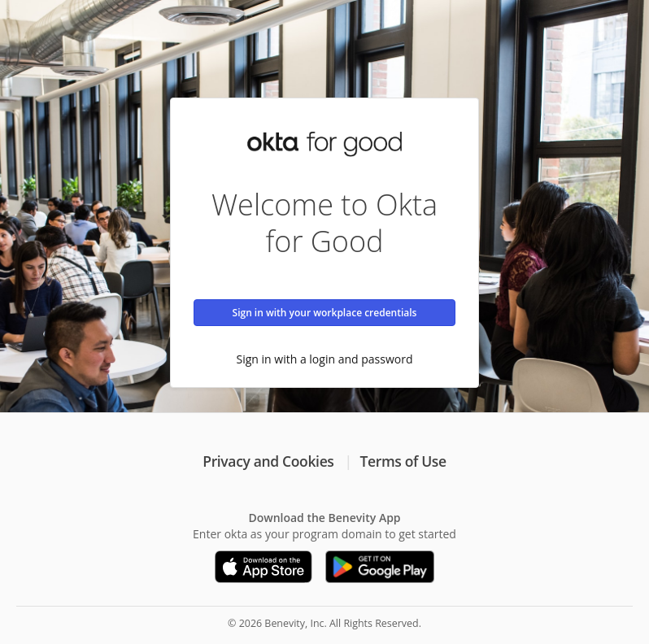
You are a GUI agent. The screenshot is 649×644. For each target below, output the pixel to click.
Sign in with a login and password (325, 359)
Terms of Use (403, 461)
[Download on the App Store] (264, 567)
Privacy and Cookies (268, 461)
